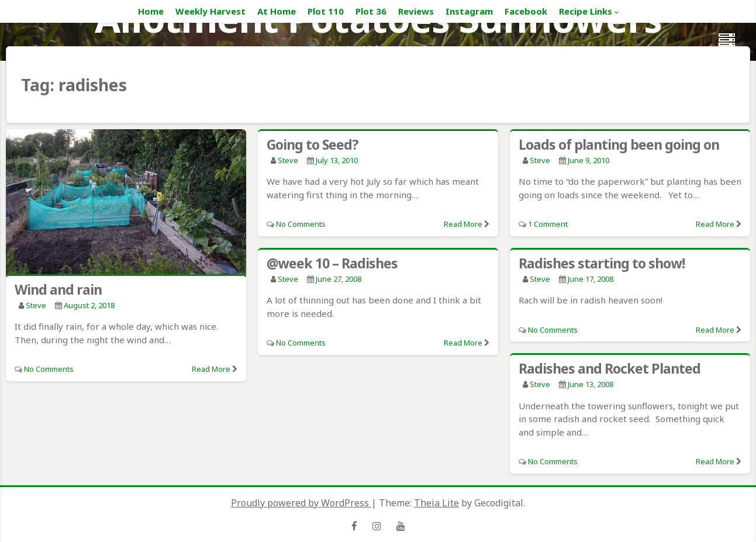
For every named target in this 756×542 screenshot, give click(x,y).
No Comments (49, 369)
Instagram (469, 11)
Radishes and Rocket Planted (610, 368)
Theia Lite (436, 503)
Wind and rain (58, 289)
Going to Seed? (313, 144)
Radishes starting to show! (602, 263)
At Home (277, 11)
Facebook (526, 11)
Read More (211, 369)
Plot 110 (326, 11)
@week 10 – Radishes (332, 263)
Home (151, 11)
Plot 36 (371, 11)
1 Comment (548, 224)
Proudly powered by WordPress (301, 503)
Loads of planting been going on (619, 144)
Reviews (416, 11)
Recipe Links (586, 11)
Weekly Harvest (210, 11)
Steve (36, 305)
